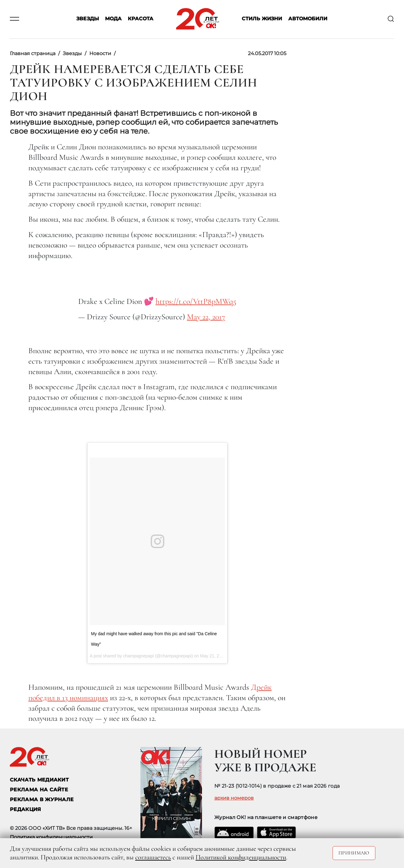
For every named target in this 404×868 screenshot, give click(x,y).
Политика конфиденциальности (51, 837)
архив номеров (234, 798)
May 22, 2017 (206, 317)
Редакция (26, 809)
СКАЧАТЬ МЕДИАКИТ (39, 780)
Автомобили (308, 19)
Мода (113, 19)
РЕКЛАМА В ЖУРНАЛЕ (42, 799)
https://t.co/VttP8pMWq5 (196, 301)
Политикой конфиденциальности (241, 857)
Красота (141, 19)
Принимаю (354, 853)
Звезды (88, 19)
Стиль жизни (262, 19)
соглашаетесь (153, 857)
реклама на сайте (39, 790)
